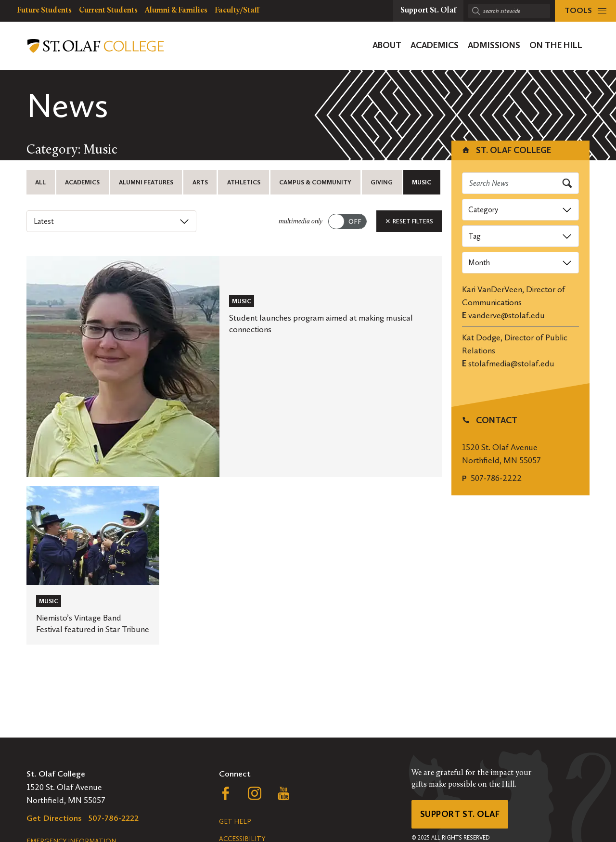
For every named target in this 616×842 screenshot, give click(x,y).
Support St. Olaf (460, 814)
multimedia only (301, 222)
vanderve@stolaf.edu (507, 315)
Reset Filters (409, 221)
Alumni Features (146, 182)
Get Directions (54, 818)
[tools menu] (585, 11)
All (40, 182)
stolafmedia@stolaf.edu (511, 363)
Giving (382, 182)
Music (422, 182)
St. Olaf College (506, 150)
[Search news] (521, 183)
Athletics (244, 182)
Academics (82, 182)
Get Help (235, 822)
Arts (200, 182)
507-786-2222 (496, 478)
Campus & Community (315, 182)
